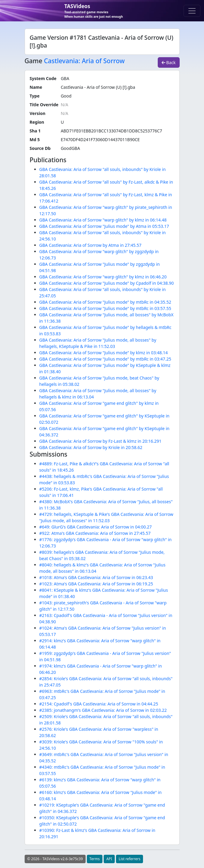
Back (169, 62)
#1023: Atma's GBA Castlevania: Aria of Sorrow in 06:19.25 (96, 584)
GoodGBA (70, 148)
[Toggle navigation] (192, 11)
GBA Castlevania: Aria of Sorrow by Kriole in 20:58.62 (91, 447)
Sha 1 (35, 131)
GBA (65, 78)
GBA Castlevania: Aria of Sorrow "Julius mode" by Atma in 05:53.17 (104, 226)
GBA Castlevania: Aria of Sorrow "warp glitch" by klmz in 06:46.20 (103, 277)
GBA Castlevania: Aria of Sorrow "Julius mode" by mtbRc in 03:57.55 (105, 308)
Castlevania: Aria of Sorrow (84, 61)
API (109, 859)
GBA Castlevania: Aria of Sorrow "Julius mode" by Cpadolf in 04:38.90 (107, 283)
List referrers (129, 859)
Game (33, 61)
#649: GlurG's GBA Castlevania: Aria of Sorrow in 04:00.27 (96, 527)
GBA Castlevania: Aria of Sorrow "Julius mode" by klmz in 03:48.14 (104, 353)
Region (37, 122)
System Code (43, 78)
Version (38, 113)
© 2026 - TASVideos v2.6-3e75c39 (55, 859)
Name (36, 87)
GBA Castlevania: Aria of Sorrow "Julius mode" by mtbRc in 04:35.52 (105, 302)
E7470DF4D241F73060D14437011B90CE (100, 139)
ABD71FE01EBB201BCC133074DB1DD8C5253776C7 (111, 131)
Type (35, 96)
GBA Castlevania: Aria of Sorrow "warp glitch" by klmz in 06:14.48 (103, 220)
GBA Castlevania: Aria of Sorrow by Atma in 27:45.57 (90, 245)
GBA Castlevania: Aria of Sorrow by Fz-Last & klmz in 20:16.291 (100, 441)
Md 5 (35, 139)
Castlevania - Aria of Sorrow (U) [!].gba (98, 87)
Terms (95, 859)
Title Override (44, 105)
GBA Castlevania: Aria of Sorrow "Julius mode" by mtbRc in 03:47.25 (105, 359)
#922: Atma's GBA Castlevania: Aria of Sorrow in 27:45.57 (95, 533)
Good (66, 96)
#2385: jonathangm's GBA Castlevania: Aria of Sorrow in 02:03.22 (103, 710)
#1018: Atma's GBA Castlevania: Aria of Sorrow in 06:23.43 (96, 577)
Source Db (40, 148)
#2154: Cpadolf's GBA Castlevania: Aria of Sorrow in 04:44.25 (99, 704)
